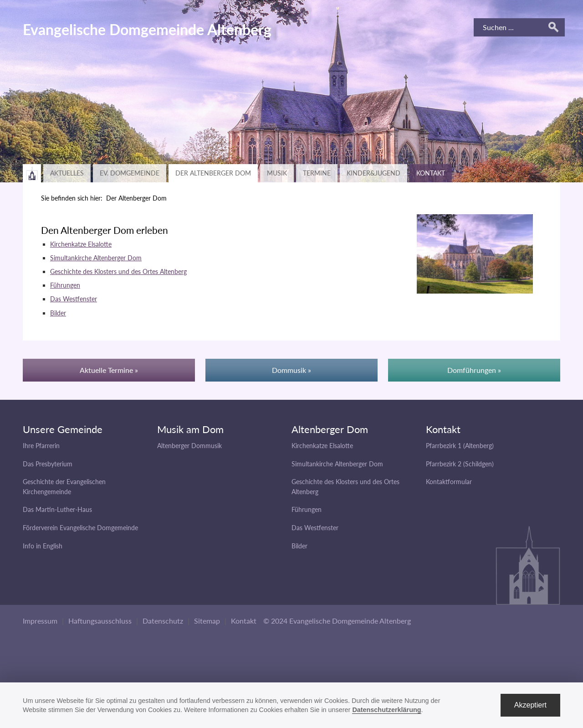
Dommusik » (291, 370)
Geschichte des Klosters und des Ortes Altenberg (118, 271)
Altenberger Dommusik (189, 446)
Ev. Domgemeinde (130, 173)
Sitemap (207, 621)
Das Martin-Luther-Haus (57, 509)
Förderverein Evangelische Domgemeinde (80, 528)
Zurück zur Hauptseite (32, 173)
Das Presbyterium (48, 464)
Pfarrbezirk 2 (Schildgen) (460, 464)
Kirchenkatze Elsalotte (81, 244)
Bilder (58, 313)
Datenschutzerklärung (386, 710)
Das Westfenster (74, 299)
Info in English (43, 546)
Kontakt (431, 173)
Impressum (40, 621)
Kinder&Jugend (373, 173)
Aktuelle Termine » (109, 370)
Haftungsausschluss (100, 621)
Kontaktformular (449, 482)
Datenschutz (163, 621)
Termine (317, 173)
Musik (277, 173)
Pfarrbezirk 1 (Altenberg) (460, 446)
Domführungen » (474, 370)
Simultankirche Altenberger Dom (96, 258)
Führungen (65, 285)
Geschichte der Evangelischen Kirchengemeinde (64, 487)
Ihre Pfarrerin (41, 446)
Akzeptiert (530, 705)
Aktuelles (67, 173)
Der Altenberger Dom (213, 173)
